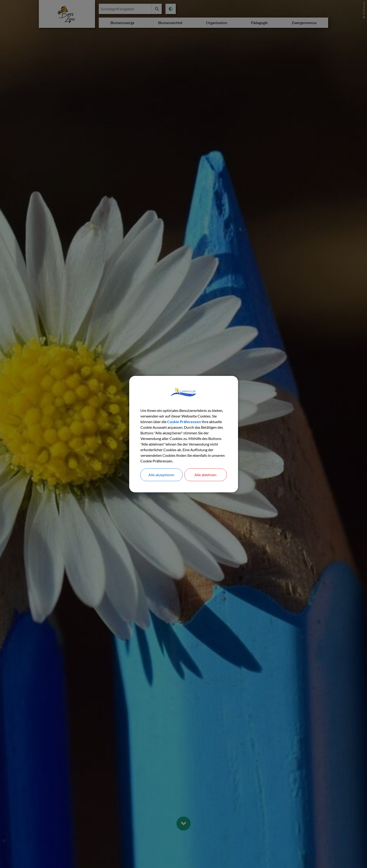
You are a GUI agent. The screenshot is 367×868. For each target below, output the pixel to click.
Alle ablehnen (206, 475)
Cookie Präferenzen (184, 422)
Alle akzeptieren (161, 475)
